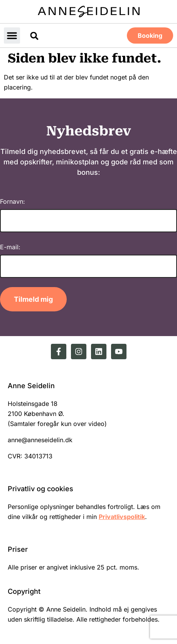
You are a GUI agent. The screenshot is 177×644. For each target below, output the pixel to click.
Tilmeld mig (33, 299)
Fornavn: (13, 201)
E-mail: (10, 247)
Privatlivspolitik (122, 517)
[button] (12, 35)
